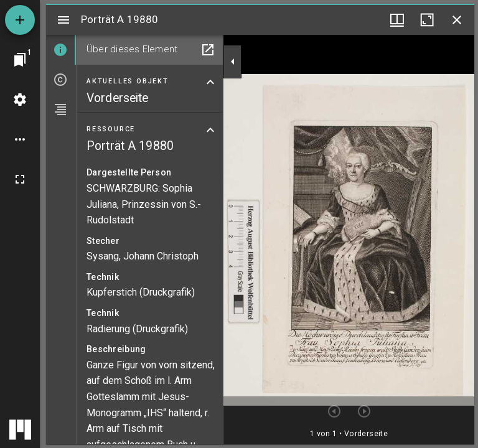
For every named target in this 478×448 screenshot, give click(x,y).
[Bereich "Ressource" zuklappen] (210, 130)
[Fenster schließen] (457, 20)
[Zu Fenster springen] (20, 60)
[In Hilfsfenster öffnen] (208, 50)
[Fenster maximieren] (427, 20)
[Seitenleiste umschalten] (63, 20)
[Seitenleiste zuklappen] (233, 62)
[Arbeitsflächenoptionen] (20, 139)
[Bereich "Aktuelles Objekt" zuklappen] (210, 82)
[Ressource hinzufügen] (20, 20)
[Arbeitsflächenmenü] (20, 100)
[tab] (61, 50)
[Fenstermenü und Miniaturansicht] (397, 20)
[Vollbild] (20, 179)
